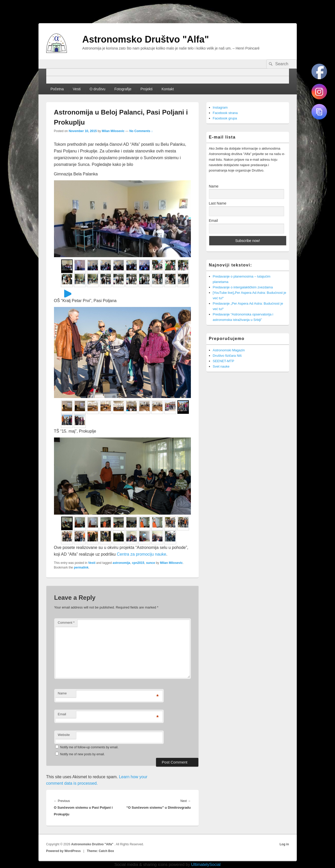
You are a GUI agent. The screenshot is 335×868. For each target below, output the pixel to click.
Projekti (147, 89)
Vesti (77, 89)
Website (64, 735)
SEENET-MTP (224, 361)
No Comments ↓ (141, 131)
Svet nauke (221, 366)
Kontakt (167, 89)
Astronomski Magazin (229, 350)
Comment (66, 623)
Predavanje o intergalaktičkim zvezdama (243, 287)
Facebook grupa (225, 118)
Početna (57, 89)
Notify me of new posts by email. (83, 754)
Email (62, 714)
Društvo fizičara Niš (227, 356)
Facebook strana (225, 113)
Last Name (218, 203)
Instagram (220, 107)
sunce (150, 563)
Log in (284, 844)
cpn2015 (138, 563)
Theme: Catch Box (100, 851)
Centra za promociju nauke (141, 554)
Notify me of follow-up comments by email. (89, 747)
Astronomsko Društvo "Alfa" (146, 39)
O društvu (98, 89)
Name (62, 693)
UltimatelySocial (206, 865)
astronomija (121, 563)
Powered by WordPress (64, 851)
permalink (81, 567)
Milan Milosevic (113, 131)
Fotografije (123, 89)
